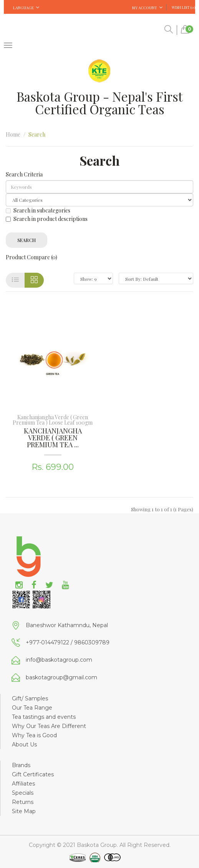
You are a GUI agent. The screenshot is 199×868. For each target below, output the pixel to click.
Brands (21, 765)
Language (26, 7)
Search (37, 134)
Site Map (24, 811)
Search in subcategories (38, 210)
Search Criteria (24, 174)
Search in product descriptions (47, 219)
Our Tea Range (32, 708)
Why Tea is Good (34, 735)
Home (13, 134)
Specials (23, 793)
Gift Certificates (33, 774)
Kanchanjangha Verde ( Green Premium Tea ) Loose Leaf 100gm (53, 420)
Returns (23, 802)
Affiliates (23, 784)
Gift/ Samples (30, 698)
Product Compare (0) (32, 257)
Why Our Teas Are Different (49, 726)
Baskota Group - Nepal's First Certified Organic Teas (100, 103)
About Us (24, 744)
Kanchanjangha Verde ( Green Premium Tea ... (53, 438)
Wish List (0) (183, 7)
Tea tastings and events (44, 717)
